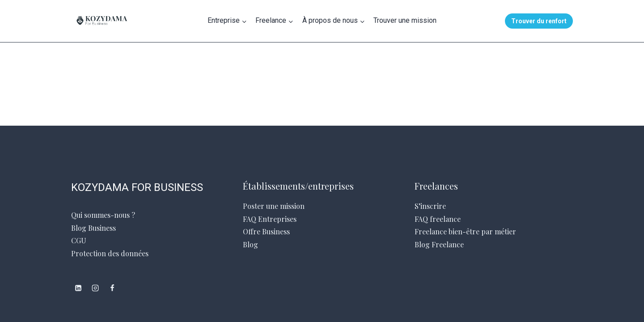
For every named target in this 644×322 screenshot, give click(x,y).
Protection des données (110, 253)
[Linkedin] (78, 288)
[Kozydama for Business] (135, 21)
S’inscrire (430, 206)
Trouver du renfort (539, 21)
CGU (79, 240)
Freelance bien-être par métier (465, 231)
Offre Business (266, 231)
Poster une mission (274, 206)
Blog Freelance (439, 244)
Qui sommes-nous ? (103, 215)
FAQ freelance (438, 219)
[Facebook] (112, 288)
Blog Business (93, 228)
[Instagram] (95, 288)
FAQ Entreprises (270, 219)
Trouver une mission (405, 20)
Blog (250, 244)
